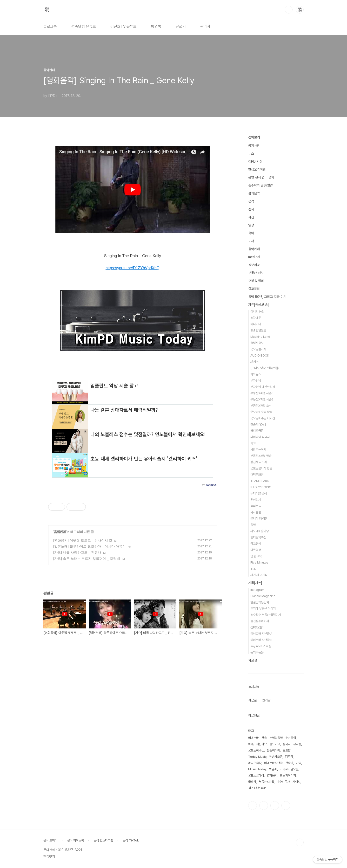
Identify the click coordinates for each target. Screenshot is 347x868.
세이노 (297, 782)
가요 (299, 763)
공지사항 (254, 145)
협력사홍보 (257, 343)
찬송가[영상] (258, 424)
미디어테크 (257, 324)
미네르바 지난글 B (261, 640)
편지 (251, 209)
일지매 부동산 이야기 (263, 609)
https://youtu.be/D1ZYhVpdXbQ (133, 268)
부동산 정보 (256, 273)
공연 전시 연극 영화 (261, 177)
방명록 (156, 26)
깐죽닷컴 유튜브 (84, 26)
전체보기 (254, 137)
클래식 (252, 782)
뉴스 (251, 153)
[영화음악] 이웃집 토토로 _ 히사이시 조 (83, 540)
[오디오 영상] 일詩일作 (265, 368)
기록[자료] (255, 583)
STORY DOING (261, 487)
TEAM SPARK (260, 481)
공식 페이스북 (76, 840)
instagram (257, 590)
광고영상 (256, 544)
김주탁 (289, 757)
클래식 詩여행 (259, 519)
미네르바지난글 (273, 763)
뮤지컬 (297, 744)
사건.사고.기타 (259, 575)
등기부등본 (257, 652)
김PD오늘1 (257, 627)
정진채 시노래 (259, 462)
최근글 (253, 700)
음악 (253, 525)
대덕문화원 (257, 475)
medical (254, 257)
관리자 (205, 26)
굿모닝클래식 (258, 349)
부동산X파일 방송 (261, 456)
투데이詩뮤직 (259, 493)
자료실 (253, 660)
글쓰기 (181, 26)
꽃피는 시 (256, 506)
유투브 (286, 806)
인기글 (266, 700)
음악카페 (60, 532)
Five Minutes (259, 562)
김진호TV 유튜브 (123, 26)
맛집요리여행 (257, 169)
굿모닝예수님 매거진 (263, 418)
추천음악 (291, 738)
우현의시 (256, 500)
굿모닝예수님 (256, 750)
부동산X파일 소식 (261, 406)
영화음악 (272, 775)
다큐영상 (256, 550)
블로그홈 (50, 26)
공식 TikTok (131, 840)
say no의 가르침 (261, 646)
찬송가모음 (276, 757)
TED (253, 569)
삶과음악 (254, 193)
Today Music (257, 757)
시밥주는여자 (258, 450)
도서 (251, 241)
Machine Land (260, 337)
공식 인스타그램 (103, 840)
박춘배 (273, 769)
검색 (289, 10)
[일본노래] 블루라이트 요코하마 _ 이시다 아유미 (90, 546)
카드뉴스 (256, 374)
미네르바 (254, 738)
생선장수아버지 (260, 621)
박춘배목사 (283, 782)
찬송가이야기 (288, 775)
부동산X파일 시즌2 (262, 399)
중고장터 (254, 289)
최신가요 (261, 744)
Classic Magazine (263, 596)
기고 (253, 443)
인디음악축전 (258, 537)
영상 (251, 225)
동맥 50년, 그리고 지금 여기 (267, 297)
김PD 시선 (255, 161)
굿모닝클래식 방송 (261, 468)
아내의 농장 (257, 312)
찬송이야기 (273, 750)
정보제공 (254, 265)
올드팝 (287, 750)
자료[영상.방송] (259, 305)
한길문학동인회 (260, 602)
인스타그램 (264, 806)
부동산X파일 (266, 782)
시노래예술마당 (260, 531)
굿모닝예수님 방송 (261, 412)
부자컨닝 (256, 381)
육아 (251, 233)
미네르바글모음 (289, 769)
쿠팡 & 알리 (256, 281)
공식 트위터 (50, 840)
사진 (251, 217)
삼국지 (287, 744)
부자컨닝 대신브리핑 (263, 387)
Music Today (257, 769)
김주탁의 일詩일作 (261, 185)
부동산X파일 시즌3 (262, 393)
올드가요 (275, 744)
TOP (300, 842)
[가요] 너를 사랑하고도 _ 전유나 (77, 552)
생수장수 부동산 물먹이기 (266, 615)
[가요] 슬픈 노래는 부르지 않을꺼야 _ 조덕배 (87, 558)
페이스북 (253, 806)
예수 (251, 744)
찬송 (264, 738)
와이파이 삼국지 (260, 437)
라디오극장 (257, 431)
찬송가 (289, 763)
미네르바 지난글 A (261, 634)
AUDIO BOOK (260, 355)
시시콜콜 (256, 512)
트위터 (275, 806)
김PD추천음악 (257, 788)
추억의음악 (276, 738)
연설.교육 (256, 556)
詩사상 (255, 362)
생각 (251, 201)
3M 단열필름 (258, 330)
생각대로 (256, 318)
